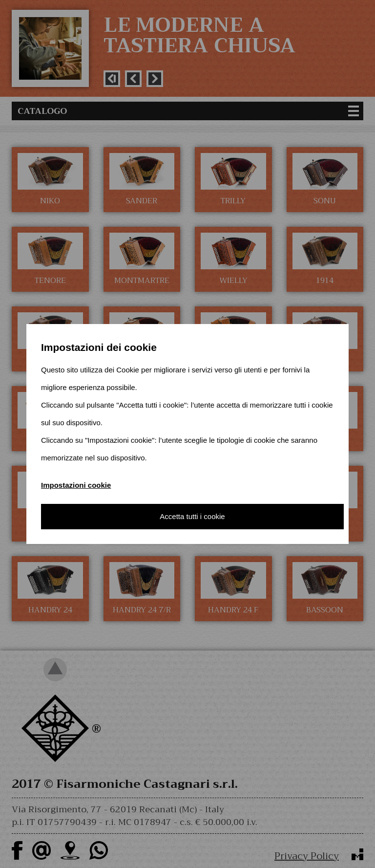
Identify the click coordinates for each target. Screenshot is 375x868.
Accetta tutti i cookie (192, 516)
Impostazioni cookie (76, 485)
